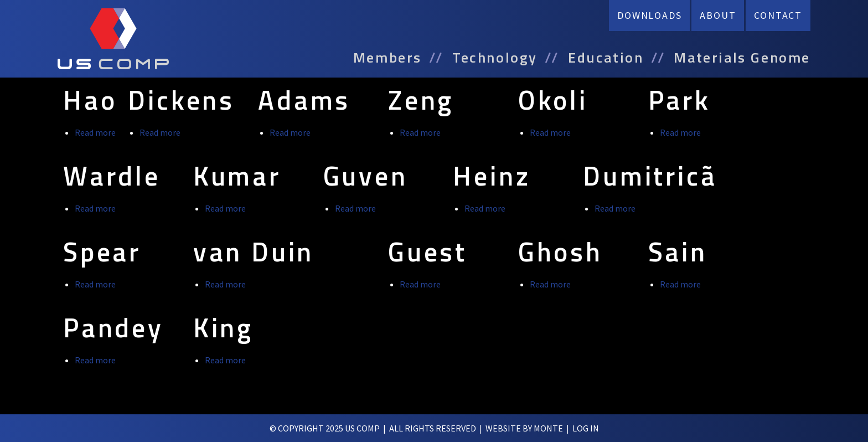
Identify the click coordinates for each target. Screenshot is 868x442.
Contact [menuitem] (778, 15)
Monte (548, 428)
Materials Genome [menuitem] (742, 58)
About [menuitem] (718, 15)
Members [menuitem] (387, 58)
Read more (95, 132)
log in (586, 428)
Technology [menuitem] (495, 58)
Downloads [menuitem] (649, 15)
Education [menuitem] (606, 58)
